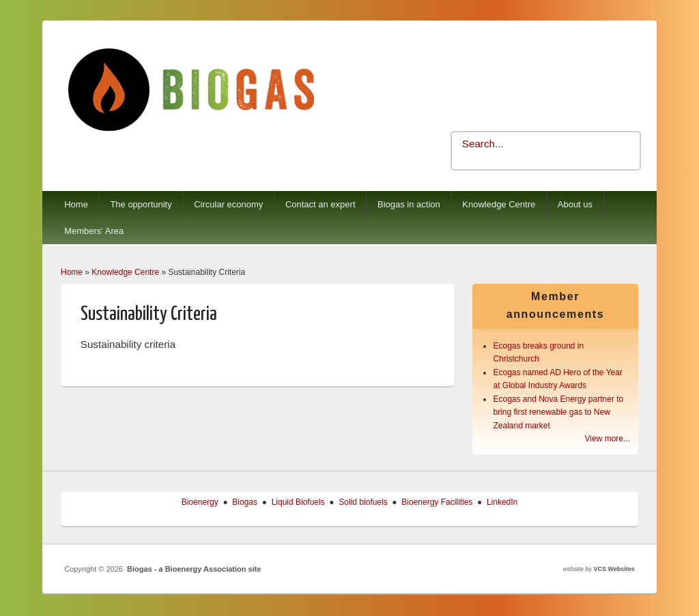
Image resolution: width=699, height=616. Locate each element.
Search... (483, 144)
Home (76, 204)
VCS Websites (614, 569)
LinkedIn (502, 502)
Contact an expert (320, 204)
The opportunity (141, 204)
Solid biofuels (363, 502)
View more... (608, 439)
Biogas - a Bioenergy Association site (194, 569)
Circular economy (228, 204)
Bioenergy (200, 502)
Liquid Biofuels (298, 502)
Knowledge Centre (499, 204)
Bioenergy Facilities (437, 502)
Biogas (245, 502)
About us (575, 204)
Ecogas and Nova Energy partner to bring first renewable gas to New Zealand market (558, 412)
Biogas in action (409, 204)
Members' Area (94, 231)
